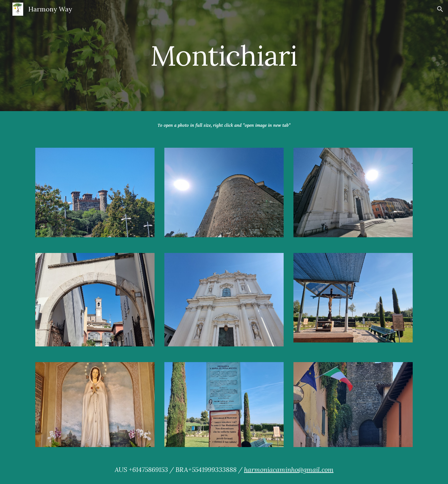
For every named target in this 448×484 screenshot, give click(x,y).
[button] (440, 9)
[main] (224, 55)
